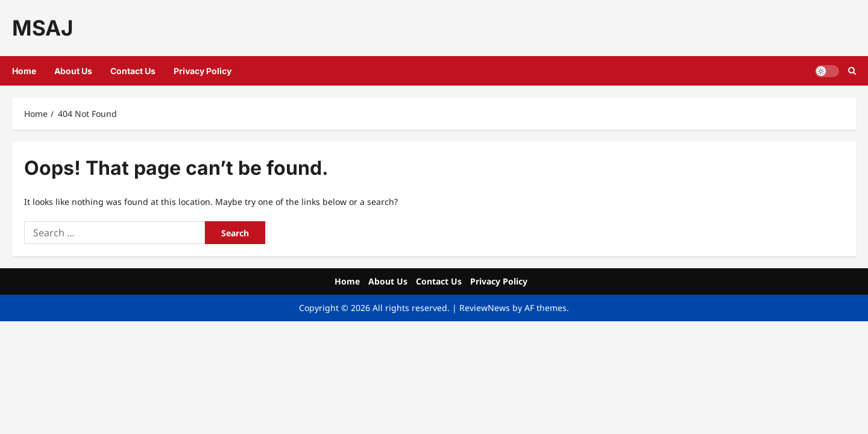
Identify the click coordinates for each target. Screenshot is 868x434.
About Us (73, 71)
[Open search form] (852, 71)
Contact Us (133, 71)
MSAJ (42, 28)
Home (24, 71)
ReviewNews (485, 308)
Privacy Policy (203, 71)
